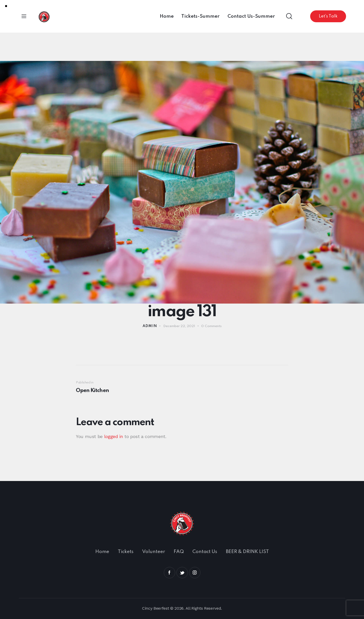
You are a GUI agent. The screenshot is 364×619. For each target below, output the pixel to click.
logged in (114, 436)
